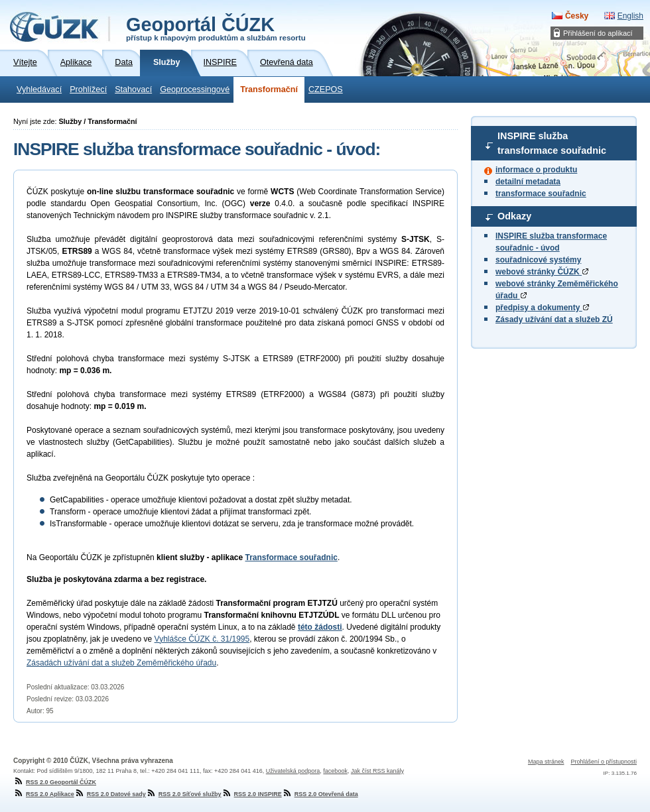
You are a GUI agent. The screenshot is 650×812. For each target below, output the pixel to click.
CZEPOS (326, 89)
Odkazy (514, 216)
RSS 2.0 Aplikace (44, 794)
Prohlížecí (88, 89)
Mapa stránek (546, 762)
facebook (335, 771)
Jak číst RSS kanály (377, 771)
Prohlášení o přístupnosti (604, 762)
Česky (577, 16)
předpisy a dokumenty (542, 308)
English (630, 16)
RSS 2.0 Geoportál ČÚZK (55, 782)
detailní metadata (528, 182)
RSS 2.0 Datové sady (110, 794)
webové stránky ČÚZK (542, 272)
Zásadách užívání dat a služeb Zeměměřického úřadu (121, 663)
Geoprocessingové (195, 89)
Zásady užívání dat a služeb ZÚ (554, 319)
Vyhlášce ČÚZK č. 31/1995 (202, 639)
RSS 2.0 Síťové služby (184, 794)
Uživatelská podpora (293, 771)
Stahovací (133, 89)
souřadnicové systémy (538, 260)
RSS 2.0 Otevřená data (320, 794)
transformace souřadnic (541, 194)
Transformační (269, 89)
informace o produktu (536, 170)
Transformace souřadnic (292, 557)
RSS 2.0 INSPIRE (252, 794)
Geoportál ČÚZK (216, 28)
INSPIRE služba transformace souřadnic (552, 143)
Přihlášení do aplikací (598, 33)
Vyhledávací (39, 89)
